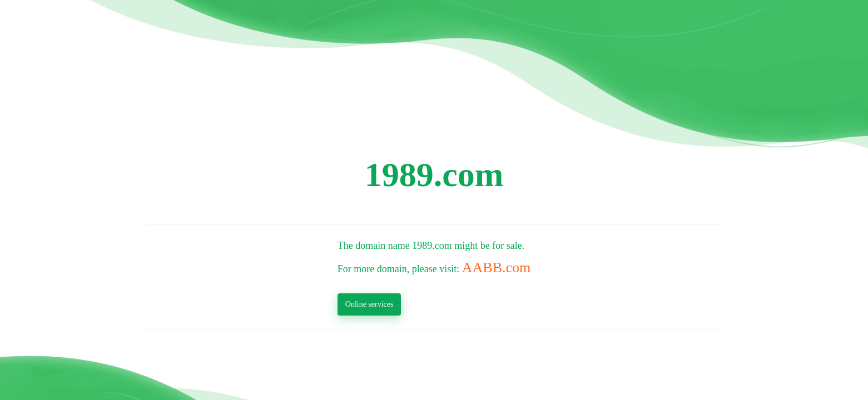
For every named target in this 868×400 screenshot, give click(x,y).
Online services (369, 304)
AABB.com (497, 267)
